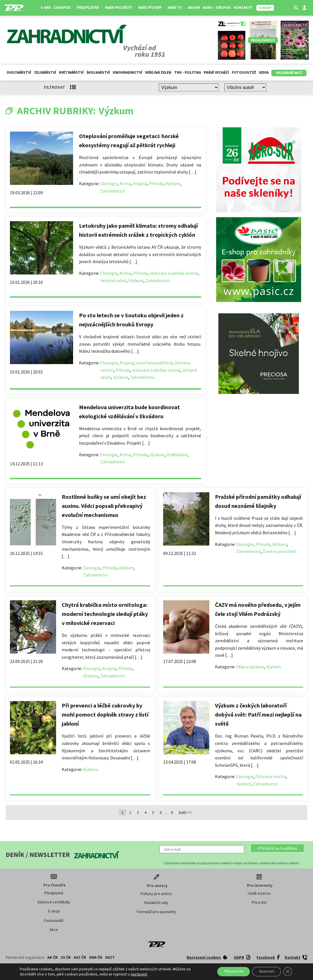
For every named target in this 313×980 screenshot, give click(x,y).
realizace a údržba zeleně (174, 273)
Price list (259, 902)
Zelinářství (45, 72)
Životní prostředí (279, 551)
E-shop (54, 911)
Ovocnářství (19, 72)
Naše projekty (121, 8)
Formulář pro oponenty (156, 912)
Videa (264, 72)
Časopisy (65, 8)
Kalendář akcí (289, 73)
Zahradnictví (112, 191)
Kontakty (244, 8)
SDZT (110, 957)
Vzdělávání (177, 455)
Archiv (195, 8)
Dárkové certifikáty (54, 902)
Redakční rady (156, 903)
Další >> (185, 812)
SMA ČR (96, 957)
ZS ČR (66, 957)
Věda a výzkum (250, 667)
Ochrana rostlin (271, 776)
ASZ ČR (80, 957)
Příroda (156, 183)
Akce (54, 930)
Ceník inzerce (259, 893)
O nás (47, 8)
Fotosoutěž (244, 72)
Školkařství (98, 72)
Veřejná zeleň (158, 72)
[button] (277, 848)
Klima (125, 183)
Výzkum (173, 183)
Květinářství (71, 72)
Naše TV (177, 8)
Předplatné (91, 8)
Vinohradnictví (127, 72)
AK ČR (53, 957)
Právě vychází (216, 72)
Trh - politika (188, 72)
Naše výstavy (153, 8)
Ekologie (109, 183)
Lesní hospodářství (154, 363)
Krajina (140, 183)
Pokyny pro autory (156, 894)
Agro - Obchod (218, 8)
